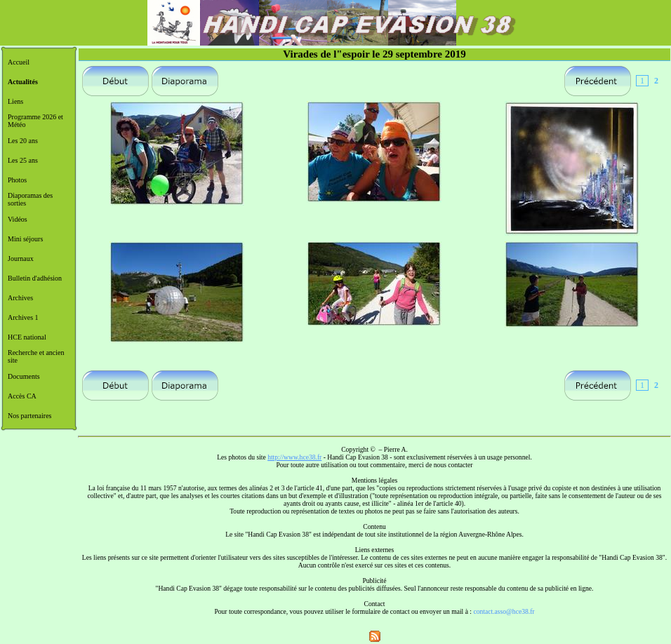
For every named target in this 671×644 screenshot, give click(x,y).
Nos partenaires (29, 416)
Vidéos (18, 219)
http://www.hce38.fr (294, 457)
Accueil (19, 62)
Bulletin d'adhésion (35, 278)
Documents (24, 376)
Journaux (21, 259)
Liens (15, 101)
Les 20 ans (23, 141)
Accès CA (22, 396)
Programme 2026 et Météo (35, 121)
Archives (20, 298)
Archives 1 (23, 317)
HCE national (27, 337)
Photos (17, 180)
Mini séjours (25, 239)
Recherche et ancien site (36, 356)
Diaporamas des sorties (30, 199)
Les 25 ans (23, 160)
